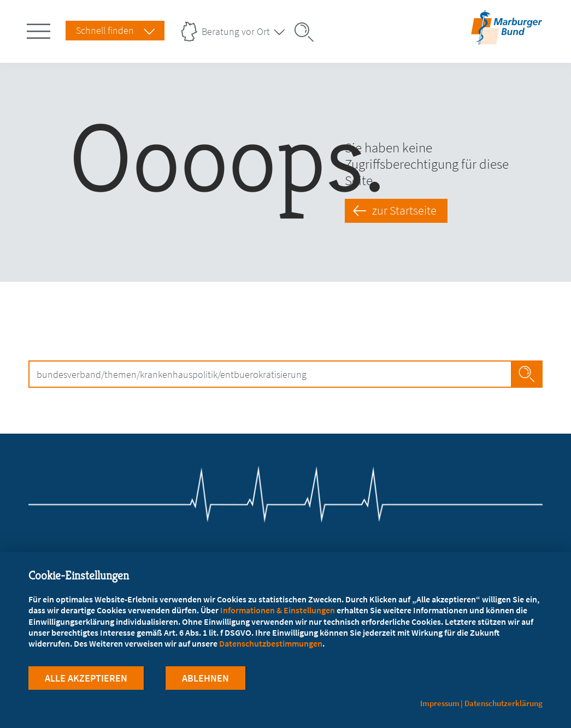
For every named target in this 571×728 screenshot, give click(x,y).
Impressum (440, 703)
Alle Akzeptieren (86, 678)
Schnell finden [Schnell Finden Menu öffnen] (105, 30)
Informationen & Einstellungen (278, 610)
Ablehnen (205, 678)
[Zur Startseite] (507, 37)
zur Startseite (405, 210)
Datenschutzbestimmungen (271, 643)
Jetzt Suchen (527, 374)
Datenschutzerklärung (504, 703)
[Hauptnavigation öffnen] (40, 29)
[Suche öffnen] (308, 32)
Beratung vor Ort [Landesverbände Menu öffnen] (236, 31)
